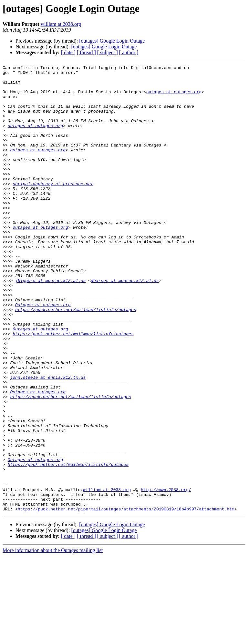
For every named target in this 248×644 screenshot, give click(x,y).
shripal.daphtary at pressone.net (53, 208)
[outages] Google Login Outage (112, 41)
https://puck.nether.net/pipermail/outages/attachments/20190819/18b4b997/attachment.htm (126, 597)
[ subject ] (108, 52)
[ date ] (68, 52)
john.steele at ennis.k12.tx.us (48, 440)
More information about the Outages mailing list (53, 638)
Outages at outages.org (43, 353)
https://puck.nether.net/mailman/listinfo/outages (76, 359)
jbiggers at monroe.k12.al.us (50, 324)
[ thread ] (86, 52)
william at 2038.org (61, 24)
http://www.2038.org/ (166, 574)
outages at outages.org (174, 97)
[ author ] (129, 52)
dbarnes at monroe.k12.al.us (125, 324)
